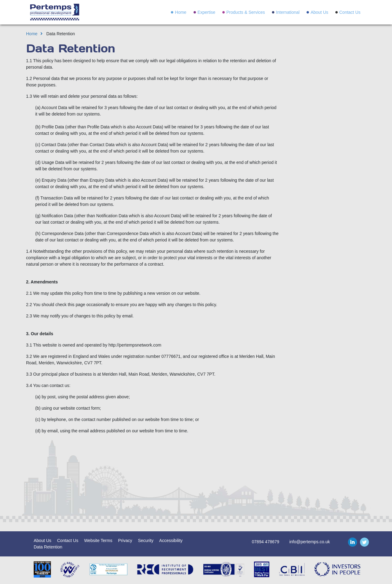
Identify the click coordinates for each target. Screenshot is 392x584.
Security (146, 540)
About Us (319, 12)
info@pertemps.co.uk (310, 542)
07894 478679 (266, 542)
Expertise (206, 12)
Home (181, 12)
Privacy (125, 540)
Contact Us (350, 12)
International (288, 12)
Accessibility (171, 540)
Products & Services (246, 12)
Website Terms (98, 540)
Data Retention (48, 547)
